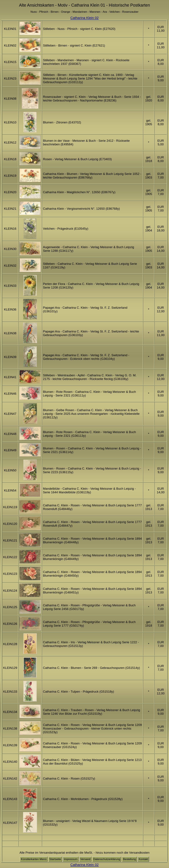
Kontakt (143, 859)
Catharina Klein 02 (84, 18)
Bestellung (129, 859)
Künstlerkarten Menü (34, 859)
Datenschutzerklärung (107, 859)
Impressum (71, 859)
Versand (85, 859)
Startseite (55, 859)
